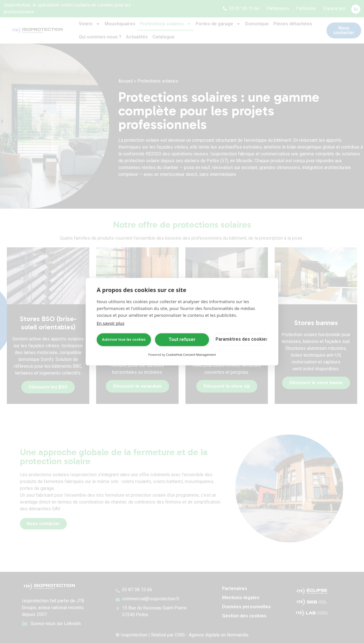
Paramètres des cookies (241, 339)
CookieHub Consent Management (191, 355)
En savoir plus (110, 323)
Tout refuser (182, 339)
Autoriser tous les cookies (124, 340)
